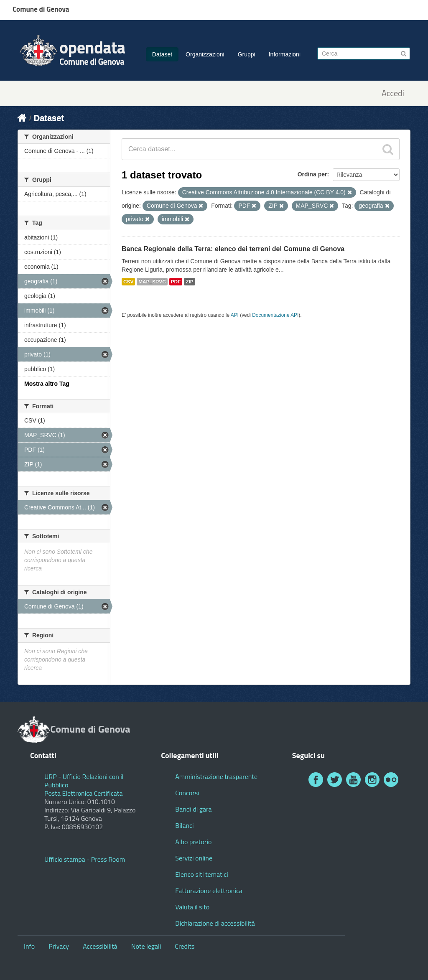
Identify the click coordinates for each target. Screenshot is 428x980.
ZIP (189, 282)
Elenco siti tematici (201, 874)
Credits (185, 946)
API (235, 315)
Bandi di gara (193, 809)
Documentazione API (275, 315)
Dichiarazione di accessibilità (215, 923)
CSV (128, 282)
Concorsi (187, 793)
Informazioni (285, 54)
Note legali (146, 946)
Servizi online (194, 858)
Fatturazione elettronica (209, 891)
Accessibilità (100, 946)
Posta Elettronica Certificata (83, 793)
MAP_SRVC (152, 282)
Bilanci (184, 825)
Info (29, 946)
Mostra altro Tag (47, 384)
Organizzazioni (205, 54)
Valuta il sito (192, 907)
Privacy (59, 946)
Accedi (393, 93)
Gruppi (247, 54)
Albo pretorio (193, 842)
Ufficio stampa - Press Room (85, 859)
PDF (176, 282)
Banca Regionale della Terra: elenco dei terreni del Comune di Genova (233, 249)
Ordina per (312, 174)
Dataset (162, 54)
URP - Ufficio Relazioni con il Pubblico (84, 781)
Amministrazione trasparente (216, 776)
